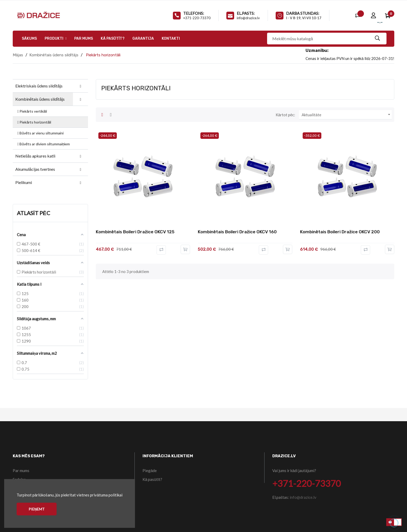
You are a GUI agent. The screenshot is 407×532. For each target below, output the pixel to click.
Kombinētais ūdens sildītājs (40, 99)
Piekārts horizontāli (34, 122)
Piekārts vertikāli (32, 111)
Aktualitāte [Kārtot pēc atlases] (347, 115)
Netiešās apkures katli (35, 156)
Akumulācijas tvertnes (35, 169)
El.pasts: (246, 13)
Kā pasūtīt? (152, 479)
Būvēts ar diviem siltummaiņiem (43, 144)
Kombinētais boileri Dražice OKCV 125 (135, 232)
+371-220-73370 (197, 18)
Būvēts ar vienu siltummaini (40, 133)
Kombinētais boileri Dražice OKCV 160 (237, 232)
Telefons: (194, 13)
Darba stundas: (303, 13)
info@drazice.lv (248, 18)
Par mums (21, 470)
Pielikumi (24, 182)
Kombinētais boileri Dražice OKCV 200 (340, 232)
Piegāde (150, 470)
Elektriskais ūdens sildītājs (39, 86)
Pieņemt (37, 509)
